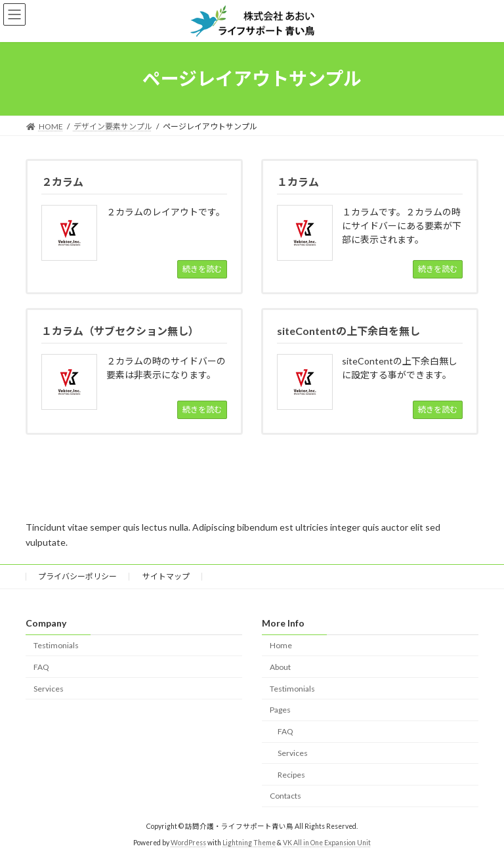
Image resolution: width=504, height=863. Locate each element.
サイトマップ (166, 576)
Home (281, 645)
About (280, 667)
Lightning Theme (249, 843)
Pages (280, 710)
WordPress (188, 843)
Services (49, 689)
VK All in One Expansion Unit (327, 843)
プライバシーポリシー (77, 576)
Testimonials (56, 645)
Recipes (291, 775)
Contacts (285, 796)
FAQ (41, 667)
